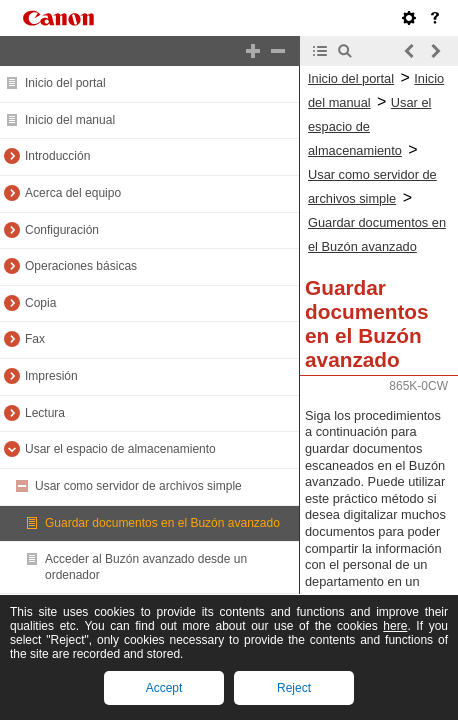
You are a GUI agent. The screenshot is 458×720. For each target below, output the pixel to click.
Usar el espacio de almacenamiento (120, 449)
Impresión (51, 376)
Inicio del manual (70, 120)
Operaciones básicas (81, 266)
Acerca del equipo (73, 193)
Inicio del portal (65, 83)
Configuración (62, 230)
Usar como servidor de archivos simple (138, 486)
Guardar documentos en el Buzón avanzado (162, 523)
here (395, 626)
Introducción (57, 156)
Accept (164, 688)
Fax (35, 339)
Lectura (45, 413)
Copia (40, 303)
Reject (294, 688)
